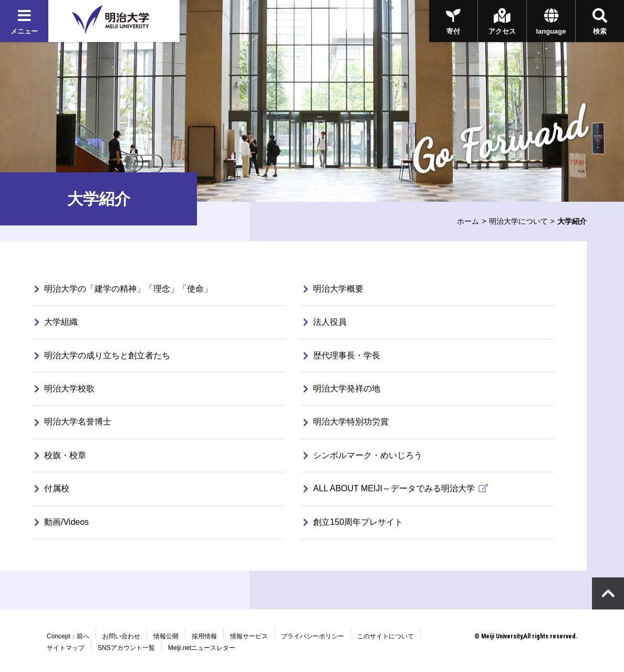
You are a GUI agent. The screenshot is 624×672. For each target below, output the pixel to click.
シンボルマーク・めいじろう (363, 455)
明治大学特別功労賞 (346, 422)
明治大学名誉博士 (73, 422)
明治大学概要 (334, 289)
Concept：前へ (68, 636)
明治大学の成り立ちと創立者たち (102, 355)
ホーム (468, 221)
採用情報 (204, 636)
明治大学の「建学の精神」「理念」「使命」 (123, 289)
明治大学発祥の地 (342, 389)
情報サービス (249, 636)
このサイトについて (386, 636)
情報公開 (166, 636)
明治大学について (518, 221)
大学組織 (56, 322)
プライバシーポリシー (313, 636)
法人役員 (325, 322)
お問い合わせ (121, 636)
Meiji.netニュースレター (202, 648)
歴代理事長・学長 (342, 355)
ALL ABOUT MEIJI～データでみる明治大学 (390, 488)
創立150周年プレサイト (353, 522)
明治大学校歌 (65, 389)
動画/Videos (62, 522)
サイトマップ (66, 648)
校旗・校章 (60, 455)
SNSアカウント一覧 (126, 648)
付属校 (52, 488)
